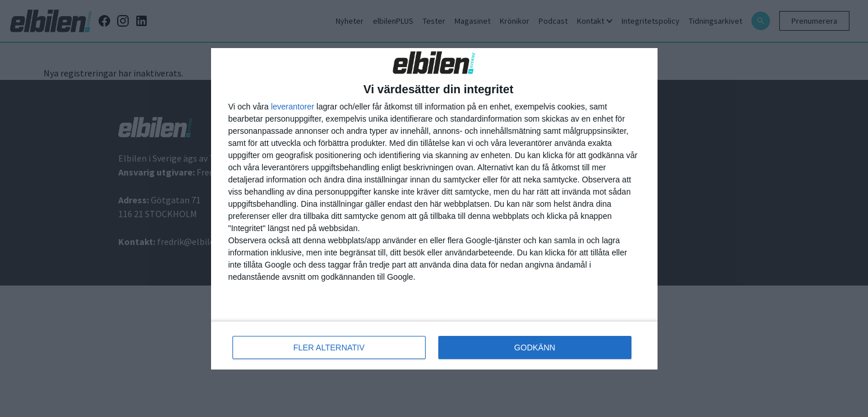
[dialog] (434, 209)
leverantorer (293, 107)
